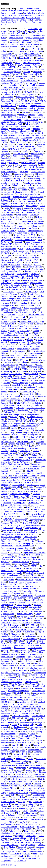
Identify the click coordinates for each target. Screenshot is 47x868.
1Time (38, 829)
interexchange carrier (12, 72)
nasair (3, 768)
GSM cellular (21, 362)
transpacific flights (11, 103)
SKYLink (24, 172)
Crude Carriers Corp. (28, 22)
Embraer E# (32, 335)
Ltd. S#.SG (8, 630)
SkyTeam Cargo (24, 331)
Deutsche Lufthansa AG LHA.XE (24, 711)
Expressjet (19, 176)
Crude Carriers (7, 20)
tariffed (30, 790)
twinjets (4, 589)
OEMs (21, 315)
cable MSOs (6, 99)
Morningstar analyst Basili (12, 124)
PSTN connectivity (29, 369)
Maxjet (42, 192)
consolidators (6, 312)
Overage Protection (23, 609)
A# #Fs (23, 851)
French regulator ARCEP (11, 772)
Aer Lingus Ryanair (21, 251)
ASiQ (15, 623)
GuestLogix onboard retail (12, 374)
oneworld (38, 473)
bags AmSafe (6, 439)
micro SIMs (35, 74)
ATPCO (22, 516)
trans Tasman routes (35, 51)
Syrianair (5, 151)
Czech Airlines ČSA (31, 169)
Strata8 (4, 593)
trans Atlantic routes (33, 532)
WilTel (12, 799)
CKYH (21, 856)
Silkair (4, 784)
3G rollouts (18, 242)
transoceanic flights (38, 117)
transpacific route (15, 267)
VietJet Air (17, 840)
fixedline (24, 303)
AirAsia (17, 817)
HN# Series (32, 675)
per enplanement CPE (26, 702)
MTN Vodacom (33, 654)
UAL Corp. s (15, 525)
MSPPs (10, 641)
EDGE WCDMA (37, 197)
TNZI (11, 768)
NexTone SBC (29, 396)
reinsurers (7, 503)
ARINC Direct (27, 596)
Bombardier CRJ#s (11, 498)
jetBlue (39, 217)
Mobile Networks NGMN (11, 765)
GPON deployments (38, 729)
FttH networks (7, 546)
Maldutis (24, 190)
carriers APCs (16, 33)
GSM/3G (29, 512)
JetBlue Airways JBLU (10, 219)
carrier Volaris (34, 203)
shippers (18, 54)
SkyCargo (41, 827)
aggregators (21, 768)
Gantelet (4, 428)
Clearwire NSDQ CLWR (14, 790)
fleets (28, 129)
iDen (11, 632)
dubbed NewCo (31, 813)
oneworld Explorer (31, 435)
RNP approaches (8, 305)
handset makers (25, 40)
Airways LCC (9, 704)
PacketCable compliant (35, 85)
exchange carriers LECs (29, 67)
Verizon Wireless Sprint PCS (13, 276)
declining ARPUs (11, 380)
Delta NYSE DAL (28, 713)
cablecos (38, 60)
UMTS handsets (38, 253)
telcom (40, 763)
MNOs (28, 333)
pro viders (27, 219)
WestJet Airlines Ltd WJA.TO (22, 777)
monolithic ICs (17, 568)
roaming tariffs (32, 387)
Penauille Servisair (28, 661)
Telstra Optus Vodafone (36, 408)
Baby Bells (16, 385)
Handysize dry (34, 412)
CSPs (32, 142)
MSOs (23, 203)
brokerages (33, 598)
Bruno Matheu (9, 847)
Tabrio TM (40, 596)
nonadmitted (16, 553)
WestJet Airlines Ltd (12, 487)
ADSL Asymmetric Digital (19, 464)
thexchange (36, 251)
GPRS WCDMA (39, 509)
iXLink (32, 763)
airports (20, 144)
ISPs (16, 99)
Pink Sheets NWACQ (27, 392)
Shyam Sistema (25, 752)
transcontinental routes (24, 76)
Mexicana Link (33, 627)
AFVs (21, 795)
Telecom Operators (16, 582)
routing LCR (16, 308)
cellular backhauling (24, 774)
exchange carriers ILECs (11, 92)
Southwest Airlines (9, 788)
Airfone (20, 224)
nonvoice (34, 378)
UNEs (11, 509)
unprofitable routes (32, 765)
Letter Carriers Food (23, 20)
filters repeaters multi (18, 142)
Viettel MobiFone (38, 172)
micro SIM (31, 600)
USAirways (25, 451)
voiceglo (29, 641)
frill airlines (16, 185)
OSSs (28, 242)
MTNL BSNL (21, 421)
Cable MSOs (9, 147)
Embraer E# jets (38, 455)
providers (14, 42)
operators (27, 60)
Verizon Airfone (20, 283)
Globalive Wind (18, 627)
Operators (40, 847)
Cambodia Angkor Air (20, 562)
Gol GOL (13, 167)
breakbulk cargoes (26, 847)
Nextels (35, 799)
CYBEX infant (38, 69)
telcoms (20, 770)
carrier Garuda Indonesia (20, 494)
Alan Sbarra (24, 326)
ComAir (4, 711)
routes (28, 389)
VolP (22, 417)
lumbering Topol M (11, 287)
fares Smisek (17, 49)
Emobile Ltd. (6, 600)
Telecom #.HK (9, 795)
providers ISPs (34, 158)
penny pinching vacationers (24, 201)
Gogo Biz (23, 106)
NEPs (23, 611)
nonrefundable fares (25, 616)
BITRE (27, 854)
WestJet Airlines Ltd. (34, 249)
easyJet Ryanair (24, 65)
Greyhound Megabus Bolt (11, 430)
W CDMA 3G (31, 292)
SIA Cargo (37, 337)
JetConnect (37, 65)
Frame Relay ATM (21, 496)
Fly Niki (31, 541)
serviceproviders (34, 353)
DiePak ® (28, 92)
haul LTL (15, 745)
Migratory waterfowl (35, 618)
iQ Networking (14, 811)
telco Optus (20, 657)
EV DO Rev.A (18, 485)
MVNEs (7, 460)
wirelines (28, 480)
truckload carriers (21, 11)
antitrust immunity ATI (25, 546)
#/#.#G (19, 446)
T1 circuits (15, 285)
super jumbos (22, 215)
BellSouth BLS (23, 509)
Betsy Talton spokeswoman (26, 824)
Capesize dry (31, 836)
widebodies (38, 242)
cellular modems (32, 682)
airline (4, 51)
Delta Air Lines (15, 831)
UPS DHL (28, 385)
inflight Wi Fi (38, 151)
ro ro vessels (32, 90)
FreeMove (16, 151)
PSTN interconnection (19, 505)
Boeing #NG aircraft (32, 308)
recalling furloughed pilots (12, 271)
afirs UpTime (9, 580)
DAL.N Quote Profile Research (14, 500)
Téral (6, 469)
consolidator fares (36, 500)
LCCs (34, 33)
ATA (13, 258)
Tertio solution (28, 287)
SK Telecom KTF (27, 131)
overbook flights (18, 797)
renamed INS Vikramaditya (20, 133)
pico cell (21, 541)
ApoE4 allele (6, 76)
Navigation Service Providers (32, 167)
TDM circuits (9, 695)
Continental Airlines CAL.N (12, 278)
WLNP (25, 112)
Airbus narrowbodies (27, 108)
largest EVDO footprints (13, 507)
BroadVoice (27, 673)
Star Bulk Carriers (30, 13)
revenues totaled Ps (9, 858)
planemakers (6, 648)
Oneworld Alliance (19, 720)
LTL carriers (37, 20)
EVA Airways (16, 854)
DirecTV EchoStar (21, 154)
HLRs (3, 831)
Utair (12, 331)
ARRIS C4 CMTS (33, 555)
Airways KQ (8, 770)
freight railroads (36, 802)
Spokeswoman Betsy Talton (34, 525)
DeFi (3, 199)
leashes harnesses (35, 668)
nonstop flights (7, 455)
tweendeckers (31, 206)
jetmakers (41, 144)
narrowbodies (6, 233)
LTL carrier (19, 181)
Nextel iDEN (14, 369)
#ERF (40, 240)
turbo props (8, 410)
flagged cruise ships (37, 768)
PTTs (25, 74)
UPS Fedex (25, 623)
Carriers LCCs (15, 289)
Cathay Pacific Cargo (33, 840)
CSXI (43, 378)
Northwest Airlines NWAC (28, 571)
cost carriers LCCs (32, 54)
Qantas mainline (8, 614)
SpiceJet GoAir (21, 117)
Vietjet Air (8, 181)
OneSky (11, 432)
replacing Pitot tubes (12, 237)
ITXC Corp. (22, 849)
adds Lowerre (7, 421)
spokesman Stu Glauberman (15, 598)
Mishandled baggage (33, 423)
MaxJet (6, 208)
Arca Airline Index (16, 156)
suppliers (19, 836)
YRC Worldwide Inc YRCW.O (16, 521)
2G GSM (16, 169)
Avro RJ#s (28, 772)
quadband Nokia (36, 670)
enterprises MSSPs (9, 67)
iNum (36, 663)
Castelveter (8, 528)
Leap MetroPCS (32, 374)
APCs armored (33, 44)
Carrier (40, 97)
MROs (42, 206)
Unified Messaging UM (25, 543)
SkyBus (32, 421)
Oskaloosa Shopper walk (25, 240)
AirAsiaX (19, 333)
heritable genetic (19, 158)
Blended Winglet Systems (11, 833)
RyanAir (23, 294)
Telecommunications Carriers (13, 18)
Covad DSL (30, 430)
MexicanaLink (21, 670)
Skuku (20, 432)
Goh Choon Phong (37, 519)
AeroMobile (6, 246)
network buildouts (24, 688)
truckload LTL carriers (21, 842)
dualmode (21, 412)
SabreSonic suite (38, 793)
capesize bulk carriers (10, 815)
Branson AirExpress (9, 661)
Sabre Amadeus (10, 781)
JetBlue (4, 505)
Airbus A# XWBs (8, 802)
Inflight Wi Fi (7, 333)
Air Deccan (27, 747)
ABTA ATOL (9, 292)
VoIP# (35, 478)
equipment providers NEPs (21, 342)
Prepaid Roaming (34, 786)
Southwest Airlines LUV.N (12, 83)
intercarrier (5, 197)
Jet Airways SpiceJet (25, 324)
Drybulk (27, 208)
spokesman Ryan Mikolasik (34, 686)
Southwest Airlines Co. (10, 523)
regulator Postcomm (17, 675)
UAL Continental (30, 639)
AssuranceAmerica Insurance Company (17, 548)
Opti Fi (21, 618)
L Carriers (40, 15)
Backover (27, 265)
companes (30, 174)
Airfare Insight (39, 693)
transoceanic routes (25, 305)
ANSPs (4, 142)
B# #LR (19, 528)
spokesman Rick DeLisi (11, 301)
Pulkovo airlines (17, 78)
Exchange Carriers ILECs (19, 478)
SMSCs (28, 262)
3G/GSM (15, 747)
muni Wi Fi (41, 512)
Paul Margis (39, 285)
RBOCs (11, 65)
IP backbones (9, 813)
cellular (30, 340)
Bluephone (19, 600)
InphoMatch (20, 759)
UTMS (32, 734)
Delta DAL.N (20, 648)
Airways (13, 294)
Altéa (42, 575)
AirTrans (38, 591)
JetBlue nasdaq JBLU (10, 584)
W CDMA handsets (11, 212)
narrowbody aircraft (26, 296)
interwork (22, 602)
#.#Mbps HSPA (7, 408)
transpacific (6, 154)
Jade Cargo (16, 489)
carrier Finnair (7, 609)
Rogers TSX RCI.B (30, 523)
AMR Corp (16, 718)
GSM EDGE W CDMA (33, 280)
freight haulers (23, 349)
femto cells (28, 817)
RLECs (41, 108)
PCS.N (20, 292)
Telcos (28, 124)
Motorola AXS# (17, 786)
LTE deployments (18, 750)
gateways (20, 577)
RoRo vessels (31, 679)
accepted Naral (33, 149)
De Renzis (5, 228)
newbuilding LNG (38, 178)
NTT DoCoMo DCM (25, 147)
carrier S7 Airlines (30, 575)
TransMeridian (7, 657)
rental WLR (21, 534)
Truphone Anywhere (9, 713)
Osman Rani (21, 371)
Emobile (26, 151)
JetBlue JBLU (33, 503)
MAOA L (35, 274)
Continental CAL (31, 120)
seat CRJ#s (5, 251)
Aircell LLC (33, 534)
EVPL (10, 774)
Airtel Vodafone (17, 654)
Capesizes (37, 226)
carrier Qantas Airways (13, 532)
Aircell (4, 525)
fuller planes (30, 634)
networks (30, 278)
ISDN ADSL (19, 457)
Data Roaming (15, 784)
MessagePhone (7, 534)
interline (7, 383)
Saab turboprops (25, 808)
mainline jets (38, 122)
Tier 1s (34, 192)
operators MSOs (8, 822)
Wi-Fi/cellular (32, 453)
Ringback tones (16, 806)
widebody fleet (19, 217)
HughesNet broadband (10, 673)
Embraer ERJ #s (10, 94)
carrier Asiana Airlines (35, 577)
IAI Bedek (28, 185)
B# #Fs (36, 331)
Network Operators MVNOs (25, 235)
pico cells (35, 405)
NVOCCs (37, 49)
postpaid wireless (8, 453)
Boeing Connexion (37, 106)
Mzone (27, 289)
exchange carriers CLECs (21, 126)
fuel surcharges (22, 410)
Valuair (22, 666)
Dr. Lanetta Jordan (21, 192)
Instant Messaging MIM (18, 700)
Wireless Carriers (33, 18)
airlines (31, 31)
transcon (27, 72)
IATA (6, 779)
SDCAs (38, 774)
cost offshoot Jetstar (25, 442)
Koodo (41, 684)
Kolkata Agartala (27, 827)
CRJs (18, 455)
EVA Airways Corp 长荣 (25, 312)
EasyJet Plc (14, 163)
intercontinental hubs (21, 650)
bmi (24, 487)
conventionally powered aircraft (26, 160)
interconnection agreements (12, 387)
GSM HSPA (11, 516)
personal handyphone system (13, 335)
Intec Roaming (27, 365)
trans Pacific (9, 144)
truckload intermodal (22, 246)
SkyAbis (17, 401)
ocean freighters (7, 743)
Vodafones (41, 777)
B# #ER (13, 643)
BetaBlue (42, 845)
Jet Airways (6, 242)
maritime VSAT (33, 260)
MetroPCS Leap (8, 571)
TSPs (10, 165)
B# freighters (16, 423)
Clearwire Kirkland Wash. (11, 682)
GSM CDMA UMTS (9, 845)
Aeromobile (6, 160)
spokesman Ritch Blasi (10, 566)
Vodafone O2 (9, 412)
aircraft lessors (9, 108)
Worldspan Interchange (27, 557)
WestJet (4, 417)
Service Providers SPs (32, 237)
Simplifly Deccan (28, 845)
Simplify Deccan (37, 820)
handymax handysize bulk (11, 35)
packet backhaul (34, 582)
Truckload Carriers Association (21, 15)
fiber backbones (32, 568)
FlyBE (26, 455)
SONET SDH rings (25, 614)
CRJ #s (30, 217)
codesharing (6, 401)
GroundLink (15, 399)
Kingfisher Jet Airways (22, 460)
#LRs (3, 267)
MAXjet (14, 469)
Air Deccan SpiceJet (33, 267)
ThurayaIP (8, 519)
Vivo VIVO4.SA (34, 344)
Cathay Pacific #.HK (21, 253)
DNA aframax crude (29, 81)
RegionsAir (28, 718)
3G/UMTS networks (9, 346)
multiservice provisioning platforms (18, 829)
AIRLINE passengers (10, 365)
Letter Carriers (7, 11)
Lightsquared (15, 593)
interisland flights (26, 58)
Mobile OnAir (28, 221)
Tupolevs (33, 849)
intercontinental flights (26, 695)
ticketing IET (6, 804)
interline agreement (35, 740)
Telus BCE (21, 403)
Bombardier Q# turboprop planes (17, 226)
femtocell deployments (36, 485)
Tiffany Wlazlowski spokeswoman (21, 182)
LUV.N (4, 355)
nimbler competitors (28, 858)
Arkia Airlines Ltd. (9, 58)
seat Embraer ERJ (11, 652)
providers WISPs (8, 557)
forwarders (30, 144)
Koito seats (38, 269)
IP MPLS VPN (9, 514)
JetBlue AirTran (17, 90)
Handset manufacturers (13, 194)
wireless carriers (33, 8)
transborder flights (30, 165)
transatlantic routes (9, 115)
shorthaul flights (37, 410)
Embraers (38, 265)
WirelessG (29, 573)
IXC (28, 507)
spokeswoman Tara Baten (11, 480)
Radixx (22, 677)
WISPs (34, 564)
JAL (40, 831)
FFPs (3, 65)
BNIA (24, 498)
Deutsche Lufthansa (9, 697)
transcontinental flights (24, 804)
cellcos (13, 40)
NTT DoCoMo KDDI (10, 138)
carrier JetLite (34, 355)
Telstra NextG (7, 360)
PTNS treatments (35, 611)
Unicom (4, 568)
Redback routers (31, 298)
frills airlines (31, 83)
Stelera (13, 392)
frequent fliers (20, 188)
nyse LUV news (38, 376)
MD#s (38, 346)
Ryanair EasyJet (7, 349)
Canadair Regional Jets (17, 444)
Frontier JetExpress (9, 326)
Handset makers (29, 212)
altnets (27, 49)
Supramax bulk (14, 60)
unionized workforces (10, 591)
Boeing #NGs (35, 362)
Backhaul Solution (18, 707)
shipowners (32, 457)
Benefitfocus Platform (10, 636)
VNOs (43, 530)
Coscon (26, 482)
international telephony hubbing (23, 589)
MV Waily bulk (35, 371)
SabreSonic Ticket (8, 269)
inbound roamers (36, 851)
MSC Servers (16, 779)
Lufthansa (26, 745)
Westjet (41, 788)
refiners (42, 235)
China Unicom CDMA (35, 315)
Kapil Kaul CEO (19, 437)
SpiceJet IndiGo (34, 403)
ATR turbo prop (38, 650)
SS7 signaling (7, 670)
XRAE (18, 659)
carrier (13, 31)
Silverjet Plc (32, 856)
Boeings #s (27, 285)
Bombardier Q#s (30, 530)
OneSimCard (9, 849)
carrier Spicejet (27, 738)
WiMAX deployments (35, 224)
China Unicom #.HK (30, 140)
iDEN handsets (26, 346)
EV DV (32, 444)
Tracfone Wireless (39, 360)
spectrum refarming (27, 788)
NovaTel (40, 324)
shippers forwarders (18, 367)
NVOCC (5, 285)
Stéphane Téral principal (11, 537)
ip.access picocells (8, 666)
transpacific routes (17, 51)
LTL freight (33, 228)
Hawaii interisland (33, 56)
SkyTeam (5, 562)
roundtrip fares (21, 233)
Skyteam (30, 78)
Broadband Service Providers (22, 620)
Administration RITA (10, 81)
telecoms (5, 684)
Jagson (21, 453)
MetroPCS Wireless (25, 580)
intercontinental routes (13, 120)
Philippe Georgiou (37, 466)
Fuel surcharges (19, 228)
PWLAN (21, 231)
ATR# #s (11, 315)
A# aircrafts (8, 577)
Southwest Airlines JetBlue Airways (15, 122)
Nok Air (42, 380)
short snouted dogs (35, 231)
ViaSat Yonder (7, 530)
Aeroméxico (25, 663)
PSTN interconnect (29, 815)
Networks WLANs (27, 643)
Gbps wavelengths (21, 383)
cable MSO (14, 140)
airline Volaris (24, 799)
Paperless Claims (32, 194)
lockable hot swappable (10, 69)
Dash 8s (14, 428)
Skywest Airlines (10, 731)
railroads (5, 258)
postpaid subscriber (35, 727)
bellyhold (5, 725)
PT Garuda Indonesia (19, 756)
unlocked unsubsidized (10, 405)
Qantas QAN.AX (32, 432)
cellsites (4, 854)
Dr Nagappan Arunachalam (20, 279)
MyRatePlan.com (18, 727)
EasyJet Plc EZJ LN (9, 131)
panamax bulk (7, 63)
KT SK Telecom (22, 360)
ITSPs (17, 165)
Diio (35, 854)
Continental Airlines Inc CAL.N (14, 101)
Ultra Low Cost (21, 439)
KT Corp (20, 408)
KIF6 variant (27, 138)
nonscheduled (9, 555)
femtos (35, 310)
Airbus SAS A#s (8, 224)
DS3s (25, 811)
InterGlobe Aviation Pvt (30, 99)
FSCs (23, 469)
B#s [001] (22, 802)
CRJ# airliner (35, 419)
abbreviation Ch (34, 750)
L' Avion (28, 446)
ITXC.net (19, 389)
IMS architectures (29, 636)
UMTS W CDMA (8, 752)
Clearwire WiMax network (12, 559)
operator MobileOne (16, 353)
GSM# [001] (19, 503)
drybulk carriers (15, 13)
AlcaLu (17, 550)
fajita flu (22, 514)
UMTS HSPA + (18, 740)
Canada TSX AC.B (28, 380)
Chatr (33, 700)
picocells (7, 457)
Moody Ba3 (13, 199)
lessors (21, 344)
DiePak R (34, 215)
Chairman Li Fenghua (20, 761)
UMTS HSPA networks (25, 632)
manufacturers (17, 129)
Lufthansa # (8, 362)
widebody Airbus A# (12, 686)
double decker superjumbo (12, 573)
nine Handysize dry (27, 115)
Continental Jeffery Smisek (26, 244)
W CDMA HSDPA (27, 781)
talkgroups (17, 208)
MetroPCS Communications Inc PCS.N (19, 318)
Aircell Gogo (14, 221)
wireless (27, 693)
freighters (23, 734)
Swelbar (20, 641)
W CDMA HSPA (25, 736)
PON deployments (32, 414)
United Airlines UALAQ (29, 322)
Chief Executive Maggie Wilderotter (22, 838)
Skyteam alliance (8, 541)
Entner (29, 176)
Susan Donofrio (13, 575)
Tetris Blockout (31, 586)
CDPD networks (20, 729)
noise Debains (37, 154)
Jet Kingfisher (36, 112)
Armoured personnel (9, 47)
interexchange (23, 274)
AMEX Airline (37, 566)
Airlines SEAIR (16, 679)
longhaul (41, 702)
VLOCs (39, 657)
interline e (33, 602)
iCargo (25, 566)
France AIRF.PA (34, 491)
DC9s (18, 63)
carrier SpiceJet (26, 731)
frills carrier (15, 265)
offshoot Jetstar (7, 97)
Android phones (31, 779)
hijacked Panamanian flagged (15, 378)
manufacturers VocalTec (19, 793)
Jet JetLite (42, 142)
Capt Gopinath (20, 861)
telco (36, 333)
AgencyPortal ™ (22, 376)
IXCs (26, 33)
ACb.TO (14, 451)
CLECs (43, 101)
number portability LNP (13, 85)
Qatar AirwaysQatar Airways (13, 340)
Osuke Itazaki (34, 607)
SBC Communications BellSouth (30, 210)
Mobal (18, 530)
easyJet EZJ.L (38, 135)
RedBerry (7, 174)
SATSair (14, 663)
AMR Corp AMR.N (18, 355)
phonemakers (6, 54)
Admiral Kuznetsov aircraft (14, 317)
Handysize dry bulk (36, 516)
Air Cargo (31, 684)
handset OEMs (31, 271)
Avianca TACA (7, 337)
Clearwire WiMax (8, 736)
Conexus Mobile (30, 401)
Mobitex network (20, 197)
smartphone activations (20, 135)
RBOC (14, 303)
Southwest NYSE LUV (10, 74)
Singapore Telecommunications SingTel (27, 709)
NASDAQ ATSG (8, 231)
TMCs (4, 163)
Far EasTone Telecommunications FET (16, 585)
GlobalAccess (16, 634)
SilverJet (37, 129)
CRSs (16, 466)
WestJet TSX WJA (17, 491)
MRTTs (4, 777)
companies (26, 103)
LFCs (3, 156)
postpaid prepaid (28, 163)
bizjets (20, 555)
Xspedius (28, 784)
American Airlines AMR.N (12, 206)
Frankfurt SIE (7, 244)
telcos (27, 35)
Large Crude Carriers (10, 22)
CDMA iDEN (12, 190)
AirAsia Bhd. (35, 498)
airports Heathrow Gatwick (26, 476)
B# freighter (8, 688)
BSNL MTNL (14, 112)
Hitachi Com (28, 550)
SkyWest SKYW (17, 149)
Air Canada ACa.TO (28, 539)
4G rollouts (35, 303)
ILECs (21, 56)
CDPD (24, 466)
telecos (28, 110)
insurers (26, 69)
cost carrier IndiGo (20, 754)
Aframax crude (25, 269)
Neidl (13, 344)
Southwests (39, 92)
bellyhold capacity (27, 725)
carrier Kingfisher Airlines (12, 262)
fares (28, 795)
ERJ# (11, 403)
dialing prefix (6, 476)
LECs (25, 178)
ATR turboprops (15, 414)
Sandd (14, 725)
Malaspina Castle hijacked (18, 691)
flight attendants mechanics (35, 553)
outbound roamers (38, 505)
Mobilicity (37, 842)
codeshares (19, 174)
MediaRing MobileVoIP (30, 199)
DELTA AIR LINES (9, 539)
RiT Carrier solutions (31, 63)
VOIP (22, 697)
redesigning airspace (26, 704)
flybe (19, 813)
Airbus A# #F (22, 822)
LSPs (16, 596)
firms (31, 487)
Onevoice (12, 602)
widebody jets (7, 659)
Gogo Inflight (31, 806)
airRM (43, 779)
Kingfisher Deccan (31, 659)
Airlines (14, 203)
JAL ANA (23, 419)
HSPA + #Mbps (30, 625)
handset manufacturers (25, 97)
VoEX (41, 457)
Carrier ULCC (23, 328)
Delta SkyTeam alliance (13, 512)
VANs (3, 414)
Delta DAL (38, 72)
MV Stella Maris (8, 442)
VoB (21, 249)
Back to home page (9, 865)
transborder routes (17, 44)
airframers (5, 437)
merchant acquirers (18, 763)
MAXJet (14, 417)
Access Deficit (21, 820)
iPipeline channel (21, 564)
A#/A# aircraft (36, 439)
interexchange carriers (28, 94)
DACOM (31, 666)
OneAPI (14, 738)
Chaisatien (12, 419)
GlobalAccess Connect (10, 394)
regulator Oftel (28, 394)
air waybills (6, 729)
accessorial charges (11, 88)
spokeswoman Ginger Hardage (30, 722)
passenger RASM (24, 605)
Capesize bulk (23, 310)
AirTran (7, 169)
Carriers (20, 8)
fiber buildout (30, 831)
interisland (5, 217)
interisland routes (8, 56)
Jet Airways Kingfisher (13, 110)
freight (31, 188)
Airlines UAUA (35, 437)
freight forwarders (19, 351)
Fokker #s (29, 833)
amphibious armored (18, 607)
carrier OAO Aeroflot (22, 473)
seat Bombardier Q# (30, 426)
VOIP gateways (29, 399)
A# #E (40, 781)
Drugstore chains (39, 496)
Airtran (4, 620)
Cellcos (36, 451)
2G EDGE (5, 253)
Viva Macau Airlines (21, 716)
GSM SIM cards (30, 537)
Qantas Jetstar (38, 289)
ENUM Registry (34, 276)
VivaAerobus (27, 591)
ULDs (31, 759)
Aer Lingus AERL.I (25, 743)
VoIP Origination (37, 811)
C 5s (44, 627)
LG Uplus (8, 255)
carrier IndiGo (18, 260)
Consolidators (17, 471)
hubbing (42, 83)
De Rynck (35, 521)
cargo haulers (6, 240)
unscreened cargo (23, 337)
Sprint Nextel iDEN (9, 358)
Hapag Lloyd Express (10, 426)
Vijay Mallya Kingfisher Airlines (26, 645)
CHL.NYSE (6, 283)
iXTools (4, 494)
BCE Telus (5, 201)
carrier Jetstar (29, 301)
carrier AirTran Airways (24, 462)
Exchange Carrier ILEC (11, 435)
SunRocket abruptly (9, 172)
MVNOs (33, 101)
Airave (17, 255)
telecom (40, 221)
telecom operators (16, 38)
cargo (30, 657)
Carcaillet (5, 842)
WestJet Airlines (18, 684)
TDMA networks (8, 310)
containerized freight (24, 630)
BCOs (30, 181)
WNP (10, 820)
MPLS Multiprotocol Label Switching (20, 447)
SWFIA (25, 405)
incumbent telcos (27, 47)
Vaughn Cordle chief (34, 770)
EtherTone (5, 840)
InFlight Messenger (33, 528)
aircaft (40, 543)
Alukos (13, 322)
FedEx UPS (20, 668)
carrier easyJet (23, 258)
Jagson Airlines (36, 283)
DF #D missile (21, 519)
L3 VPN (17, 693)
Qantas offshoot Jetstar (29, 358)
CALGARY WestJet (9, 827)
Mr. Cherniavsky (30, 255)
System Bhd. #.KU (33, 559)
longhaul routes (15, 298)
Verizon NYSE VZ (28, 652)
